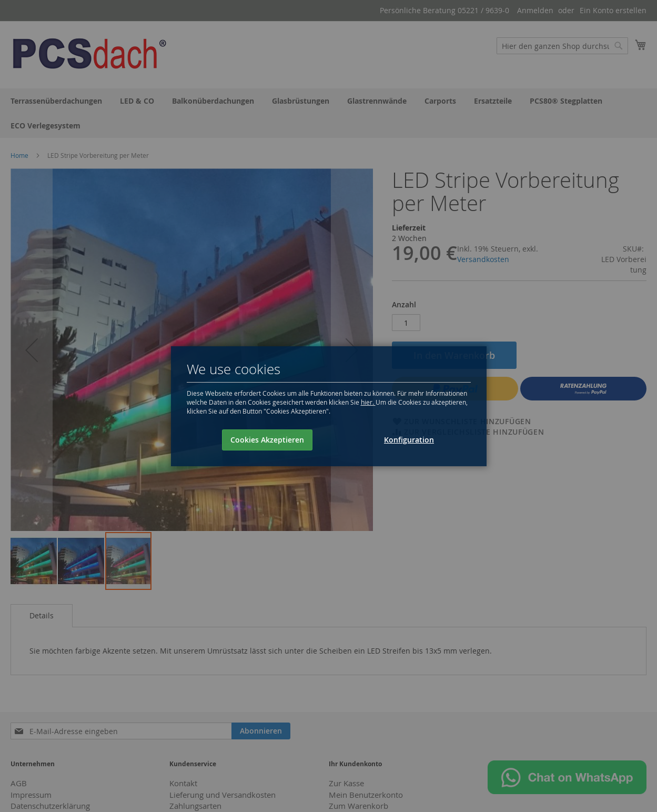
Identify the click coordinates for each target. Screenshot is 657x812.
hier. (368, 402)
